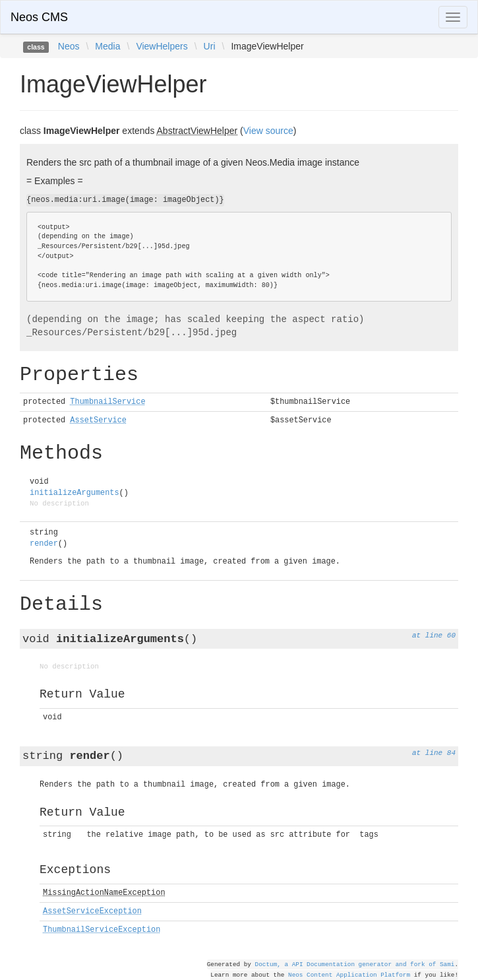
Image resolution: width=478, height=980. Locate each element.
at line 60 (434, 636)
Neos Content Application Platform (349, 975)
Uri (210, 46)
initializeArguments (75, 493)
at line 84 (434, 753)
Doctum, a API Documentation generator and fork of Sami (355, 964)
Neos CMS (39, 17)
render (44, 544)
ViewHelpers (162, 46)
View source (268, 131)
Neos (69, 46)
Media (107, 46)
